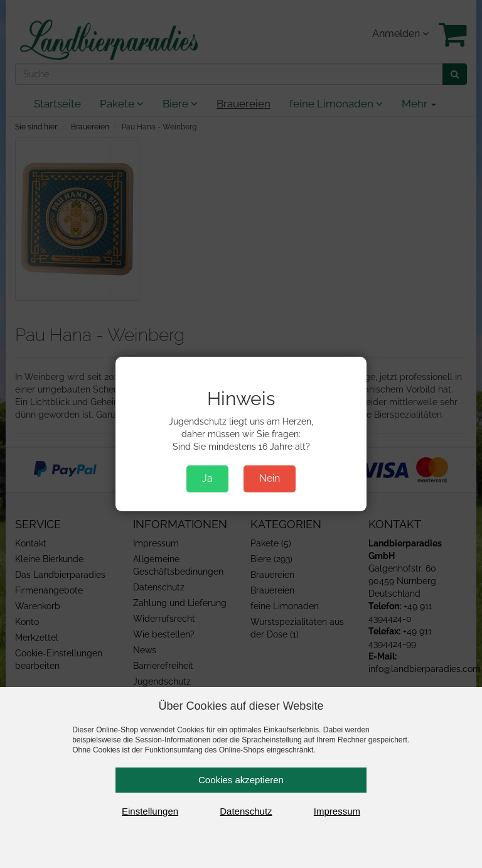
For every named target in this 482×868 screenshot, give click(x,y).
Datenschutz (246, 811)
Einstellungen (150, 811)
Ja (207, 478)
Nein (270, 478)
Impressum (337, 811)
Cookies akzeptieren (241, 780)
